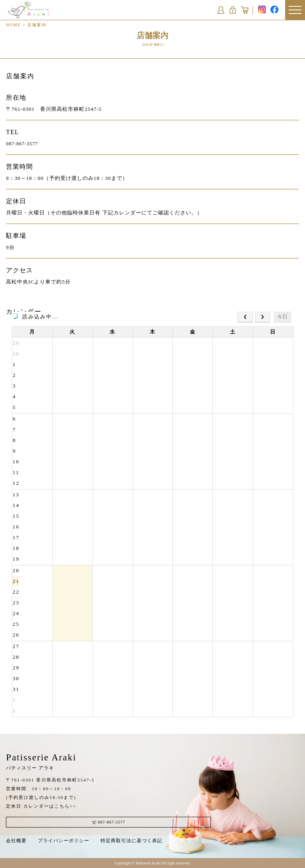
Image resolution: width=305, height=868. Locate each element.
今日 (282, 317)
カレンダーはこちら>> (50, 806)
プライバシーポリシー (64, 841)
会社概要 (16, 841)
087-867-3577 (22, 144)
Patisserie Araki (41, 762)
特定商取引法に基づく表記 (131, 841)
